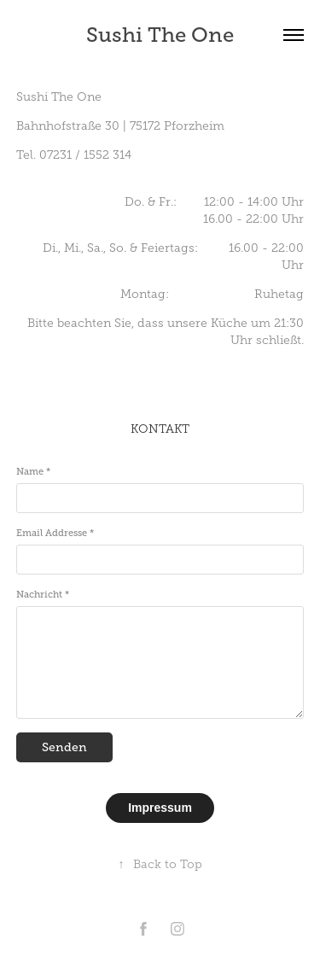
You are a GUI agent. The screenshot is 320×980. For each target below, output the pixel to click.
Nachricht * (43, 594)
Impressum (160, 808)
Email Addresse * (55, 533)
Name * (33, 471)
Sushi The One (160, 35)
